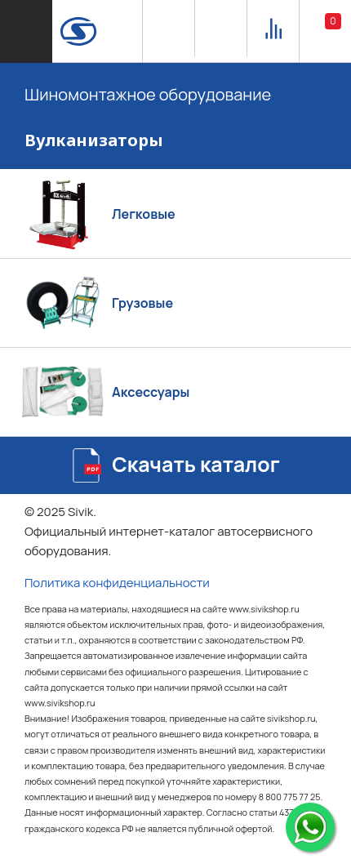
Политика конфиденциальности (117, 583)
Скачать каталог (195, 464)
